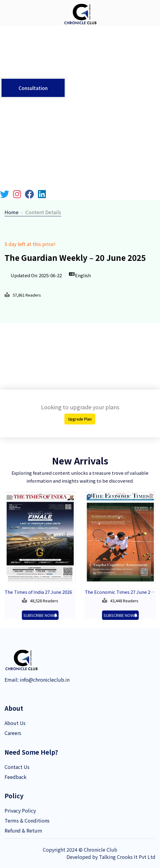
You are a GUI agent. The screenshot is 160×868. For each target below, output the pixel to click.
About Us (15, 723)
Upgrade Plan (80, 419)
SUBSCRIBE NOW (40, 615)
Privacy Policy (20, 810)
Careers (13, 733)
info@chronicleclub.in (44, 680)
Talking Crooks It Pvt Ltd (127, 857)
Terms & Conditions (27, 820)
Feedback (15, 777)
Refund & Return (23, 830)
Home (12, 212)
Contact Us (17, 767)
